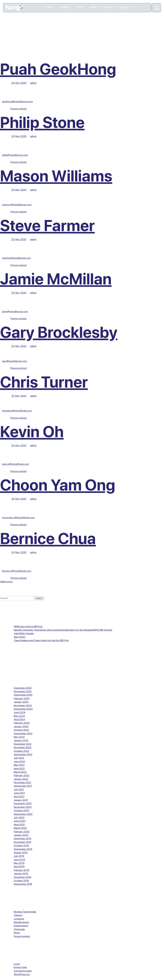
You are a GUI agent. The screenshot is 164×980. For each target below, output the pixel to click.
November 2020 (23, 807)
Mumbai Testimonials (25, 912)
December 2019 (23, 838)
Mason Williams (56, 176)
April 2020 (19, 825)
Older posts (6, 582)
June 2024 (20, 712)
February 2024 (22, 723)
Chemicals (19, 929)
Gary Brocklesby (59, 332)
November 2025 (23, 691)
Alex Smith (19, 637)
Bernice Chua (48, 539)
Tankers (18, 915)
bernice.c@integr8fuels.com (17, 571)
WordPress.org (22, 974)
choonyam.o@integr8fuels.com (18, 518)
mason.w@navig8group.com (17, 205)
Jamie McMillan (56, 279)
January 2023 (21, 740)
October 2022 (21, 751)
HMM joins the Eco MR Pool (28, 626)
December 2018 (23, 877)
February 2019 (21, 870)
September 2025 (23, 695)
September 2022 (23, 754)
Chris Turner (44, 382)
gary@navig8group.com (15, 361)
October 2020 (21, 810)
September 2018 (23, 884)
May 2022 (19, 765)
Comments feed (23, 971)
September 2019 (23, 849)
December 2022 (23, 744)
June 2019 (19, 860)
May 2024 (19, 716)
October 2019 (21, 846)
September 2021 (23, 786)
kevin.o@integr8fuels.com (15, 464)
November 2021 (22, 782)
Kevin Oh (32, 432)
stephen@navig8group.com (16, 258)
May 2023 (19, 737)
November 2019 (23, 842)
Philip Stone (42, 122)
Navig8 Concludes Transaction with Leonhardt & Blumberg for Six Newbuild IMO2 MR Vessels (63, 630)
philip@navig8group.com (15, 155)
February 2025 (22, 698)
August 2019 (21, 853)
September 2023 (23, 733)
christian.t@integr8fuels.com (17, 411)
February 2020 (22, 832)
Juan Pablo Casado (24, 633)
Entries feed (20, 967)
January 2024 (21, 726)
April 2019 (19, 866)
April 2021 (19, 797)
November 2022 (23, 747)
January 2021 (21, 800)
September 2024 (23, 709)
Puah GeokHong (58, 69)
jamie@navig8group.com (15, 312)
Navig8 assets (21, 922)
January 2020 (21, 835)
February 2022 (22, 775)
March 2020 (20, 828)
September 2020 (23, 814)
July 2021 (19, 789)
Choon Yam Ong (58, 485)
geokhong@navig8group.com (18, 102)
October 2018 (21, 881)
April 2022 (19, 769)
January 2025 (21, 702)
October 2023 (21, 730)
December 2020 (23, 803)
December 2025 (23, 688)
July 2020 (19, 818)
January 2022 (21, 779)
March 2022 (20, 772)
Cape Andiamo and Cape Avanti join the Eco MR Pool (41, 640)
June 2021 (19, 793)
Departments (21, 926)
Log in (17, 964)
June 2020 (20, 821)
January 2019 (21, 874)
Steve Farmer (47, 226)
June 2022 (19, 761)
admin (33, 83)
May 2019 (19, 863)
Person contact (19, 109)
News (17, 933)
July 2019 (19, 856)
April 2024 (19, 719)
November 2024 (23, 705)
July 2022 (19, 758)
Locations (19, 919)
